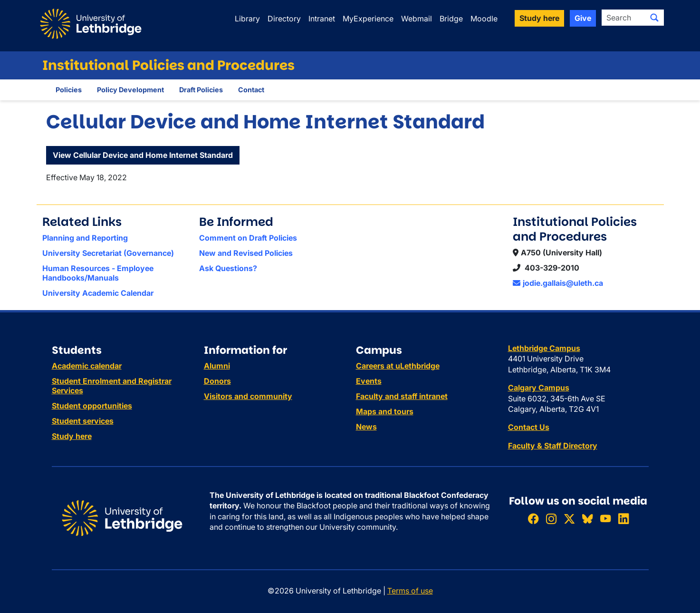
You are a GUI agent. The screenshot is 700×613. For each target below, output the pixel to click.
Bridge (451, 19)
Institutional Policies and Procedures (168, 65)
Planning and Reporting (85, 238)
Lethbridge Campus (544, 348)
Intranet (322, 19)
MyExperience (368, 19)
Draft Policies (201, 90)
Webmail (417, 19)
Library (247, 19)
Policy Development (130, 90)
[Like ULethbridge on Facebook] (533, 519)
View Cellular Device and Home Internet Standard (143, 155)
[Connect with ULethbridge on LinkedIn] (623, 519)
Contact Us (529, 427)
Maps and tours (385, 411)
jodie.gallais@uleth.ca (558, 283)
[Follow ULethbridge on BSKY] (587, 519)
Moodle (484, 19)
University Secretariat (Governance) (108, 253)
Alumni (217, 366)
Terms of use (410, 591)
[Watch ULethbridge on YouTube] (605, 519)
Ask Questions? (228, 268)
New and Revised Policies (246, 253)
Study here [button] (539, 18)
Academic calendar (87, 366)
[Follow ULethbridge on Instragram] (551, 519)
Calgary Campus (539, 388)
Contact (251, 90)
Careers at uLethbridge (398, 366)
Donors (217, 381)
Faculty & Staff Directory (553, 446)
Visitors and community (248, 396)
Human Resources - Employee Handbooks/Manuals (98, 273)
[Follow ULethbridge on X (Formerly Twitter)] (569, 519)
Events (369, 381)
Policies (69, 90)
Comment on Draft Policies (248, 238)
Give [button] (583, 18)
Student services (83, 421)
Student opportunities (92, 406)
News (366, 427)
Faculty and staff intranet (402, 396)
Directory (284, 19)
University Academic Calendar (98, 293)
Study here (72, 436)
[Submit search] (654, 18)
